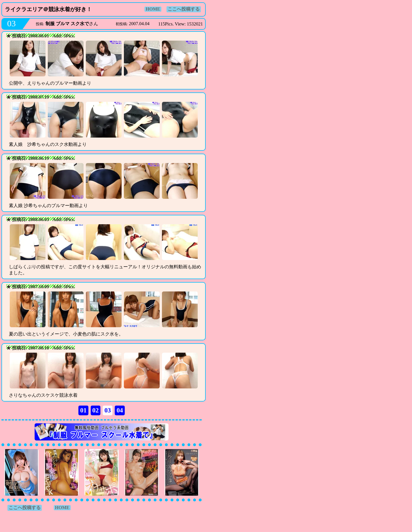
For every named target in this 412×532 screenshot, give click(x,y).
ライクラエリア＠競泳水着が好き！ (48, 9)
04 (120, 410)
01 (83, 410)
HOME (153, 9)
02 (96, 410)
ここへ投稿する (184, 9)
